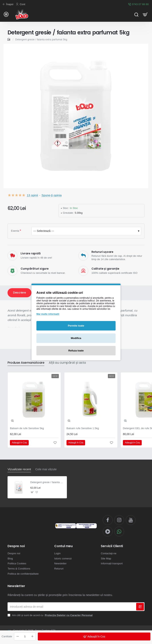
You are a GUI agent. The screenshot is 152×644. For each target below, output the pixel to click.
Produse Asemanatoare (26, 363)
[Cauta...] (136, 14)
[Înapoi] (8, 4)
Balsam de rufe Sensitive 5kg (27, 428)
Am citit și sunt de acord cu (50, 615)
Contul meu (63, 546)
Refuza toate (76, 351)
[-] (18, 636)
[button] (94, 636)
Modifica (76, 338)
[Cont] (21, 4)
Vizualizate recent (19, 469)
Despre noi (16, 546)
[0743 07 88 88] (139, 4)
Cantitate (7, 636)
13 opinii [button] (32, 195)
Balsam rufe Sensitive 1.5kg (83, 428)
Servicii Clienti (112, 546)
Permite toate (76, 326)
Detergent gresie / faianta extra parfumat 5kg (47, 482)
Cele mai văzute (46, 469)
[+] (32, 636)
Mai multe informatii (48, 314)
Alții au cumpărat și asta (67, 363)
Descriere (19, 293)
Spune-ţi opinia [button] (52, 195)
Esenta (15, 231)
